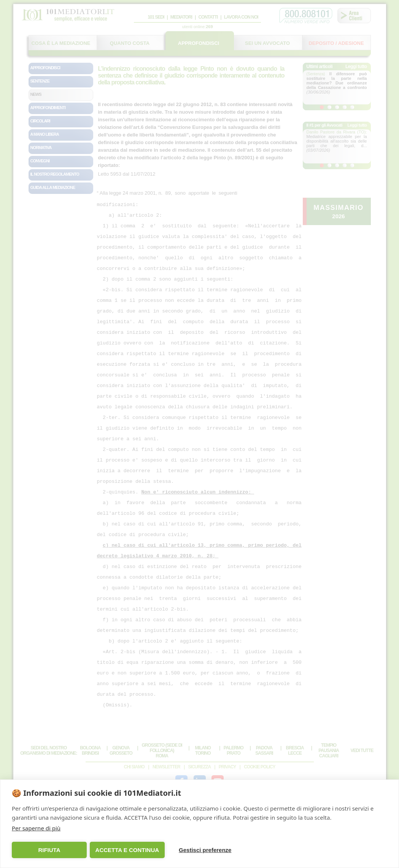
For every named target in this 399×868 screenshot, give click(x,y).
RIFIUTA (49, 850)
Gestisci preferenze (202, 850)
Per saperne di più (36, 828)
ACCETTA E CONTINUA (126, 850)
